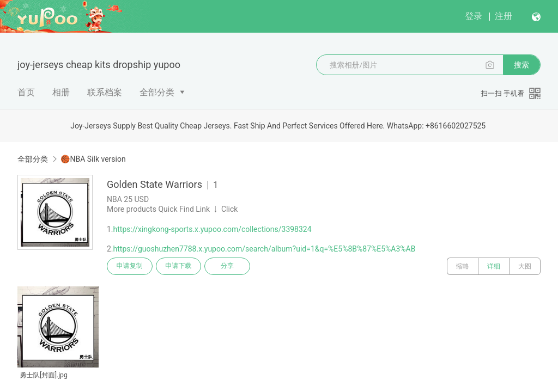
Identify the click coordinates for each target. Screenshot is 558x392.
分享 (228, 266)
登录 (474, 16)
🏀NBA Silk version (93, 159)
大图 (525, 266)
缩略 (463, 266)
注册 (504, 16)
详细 (494, 266)
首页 (26, 92)
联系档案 (105, 92)
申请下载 (179, 266)
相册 (61, 92)
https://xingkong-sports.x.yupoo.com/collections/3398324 (213, 229)
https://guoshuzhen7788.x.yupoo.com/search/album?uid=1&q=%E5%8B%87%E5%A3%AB (265, 249)
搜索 (521, 65)
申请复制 (130, 266)
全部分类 (157, 92)
